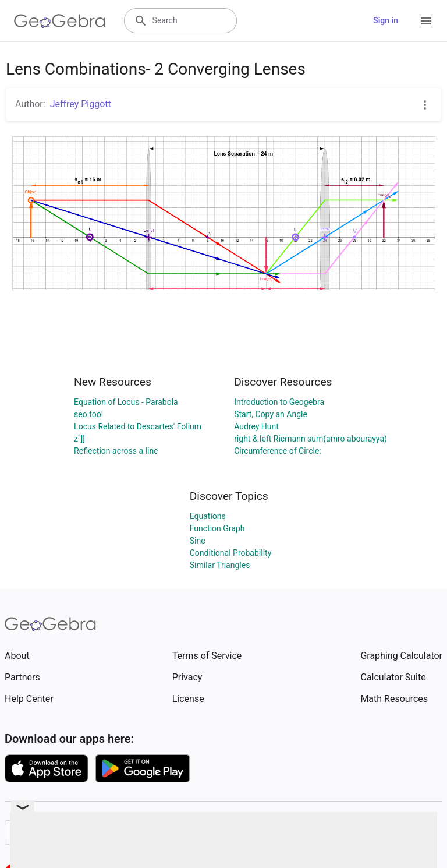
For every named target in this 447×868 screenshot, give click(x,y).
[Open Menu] (426, 21)
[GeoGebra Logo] (60, 21)
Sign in (386, 20)
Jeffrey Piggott (81, 104)
